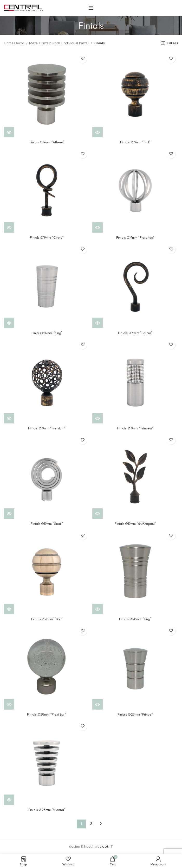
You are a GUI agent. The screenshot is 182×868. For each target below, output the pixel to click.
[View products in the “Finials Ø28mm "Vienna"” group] (9, 800)
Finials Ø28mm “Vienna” (47, 810)
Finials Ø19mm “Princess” (135, 428)
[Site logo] (23, 7)
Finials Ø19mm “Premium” (47, 428)
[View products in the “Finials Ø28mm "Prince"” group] (97, 704)
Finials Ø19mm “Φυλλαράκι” (135, 524)
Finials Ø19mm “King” (47, 333)
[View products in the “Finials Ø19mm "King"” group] (9, 323)
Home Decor (14, 43)
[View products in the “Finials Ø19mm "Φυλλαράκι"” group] (97, 514)
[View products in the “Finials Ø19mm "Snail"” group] (9, 514)
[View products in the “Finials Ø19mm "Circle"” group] (9, 227)
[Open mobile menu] (91, 8)
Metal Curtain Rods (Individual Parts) (59, 43)
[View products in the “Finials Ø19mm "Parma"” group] (97, 323)
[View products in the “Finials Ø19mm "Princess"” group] (97, 418)
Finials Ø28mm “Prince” (135, 714)
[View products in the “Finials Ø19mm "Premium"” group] (9, 418)
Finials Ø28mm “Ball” (47, 619)
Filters (172, 43)
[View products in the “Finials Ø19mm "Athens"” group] (9, 132)
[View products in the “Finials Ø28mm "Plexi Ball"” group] (9, 704)
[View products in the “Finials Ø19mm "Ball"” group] (97, 132)
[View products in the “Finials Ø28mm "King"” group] (97, 609)
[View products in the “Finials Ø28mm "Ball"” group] (9, 609)
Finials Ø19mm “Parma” (135, 333)
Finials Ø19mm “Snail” (47, 524)
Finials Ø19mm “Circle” (47, 238)
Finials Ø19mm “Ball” (135, 142)
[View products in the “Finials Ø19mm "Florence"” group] (97, 227)
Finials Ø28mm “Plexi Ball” (47, 714)
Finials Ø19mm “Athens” (47, 142)
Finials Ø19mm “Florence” (135, 238)
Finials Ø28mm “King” (135, 619)
